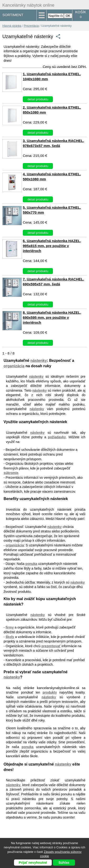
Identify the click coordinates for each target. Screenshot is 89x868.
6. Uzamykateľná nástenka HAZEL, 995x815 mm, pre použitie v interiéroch (52, 246)
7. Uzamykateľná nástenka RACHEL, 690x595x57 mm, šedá (53, 282)
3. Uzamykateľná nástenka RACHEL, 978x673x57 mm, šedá (53, 143)
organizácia (14, 366)
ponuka (31, 564)
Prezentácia (31, 26)
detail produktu (38, 99)
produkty (50, 692)
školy (10, 637)
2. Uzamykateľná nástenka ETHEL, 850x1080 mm (52, 110)
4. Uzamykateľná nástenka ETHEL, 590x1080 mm (52, 177)
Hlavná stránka (12, 26)
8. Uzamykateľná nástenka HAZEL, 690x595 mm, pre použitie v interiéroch (52, 317)
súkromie (11, 473)
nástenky (39, 361)
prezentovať (51, 646)
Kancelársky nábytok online (28, 5)
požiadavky (57, 437)
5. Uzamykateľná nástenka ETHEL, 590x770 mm (52, 210)
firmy (10, 627)
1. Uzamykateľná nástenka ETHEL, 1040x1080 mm (52, 76)
